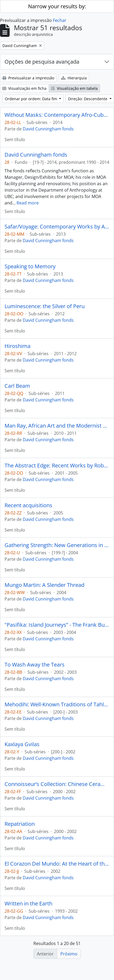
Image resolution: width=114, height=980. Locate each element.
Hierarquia (74, 78)
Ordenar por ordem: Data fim (32, 99)
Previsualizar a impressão (28, 78)
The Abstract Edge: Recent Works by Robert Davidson (57, 466)
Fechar (60, 20)
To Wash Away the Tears (35, 665)
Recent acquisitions (28, 505)
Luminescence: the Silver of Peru (45, 306)
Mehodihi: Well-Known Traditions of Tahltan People (57, 704)
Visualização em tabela (74, 88)
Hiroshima (17, 346)
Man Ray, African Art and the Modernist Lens (57, 426)
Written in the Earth (28, 904)
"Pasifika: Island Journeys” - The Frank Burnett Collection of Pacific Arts (57, 625)
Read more (28, 203)
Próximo (69, 954)
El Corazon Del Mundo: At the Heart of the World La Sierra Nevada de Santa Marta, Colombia (57, 864)
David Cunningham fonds (48, 129)
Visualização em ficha (24, 88)
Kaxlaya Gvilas (22, 744)
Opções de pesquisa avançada (42, 62)
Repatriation (20, 824)
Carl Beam (17, 386)
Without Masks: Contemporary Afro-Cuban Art (57, 115)
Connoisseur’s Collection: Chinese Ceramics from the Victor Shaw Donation (57, 784)
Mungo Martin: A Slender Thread (44, 585)
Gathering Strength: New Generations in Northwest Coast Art (57, 545)
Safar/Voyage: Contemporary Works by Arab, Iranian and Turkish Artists (57, 227)
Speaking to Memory (30, 266)
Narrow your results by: (57, 6)
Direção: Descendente (88, 99)
